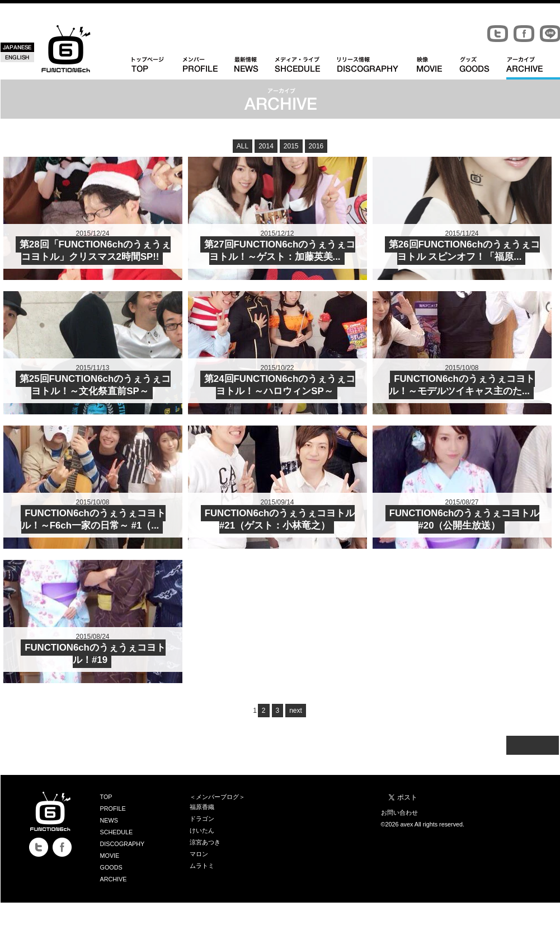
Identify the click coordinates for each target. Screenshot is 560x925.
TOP (106, 797)
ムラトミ (202, 866)
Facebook (524, 34)
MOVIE (110, 856)
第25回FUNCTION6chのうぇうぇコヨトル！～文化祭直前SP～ (95, 385)
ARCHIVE (114, 879)
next (296, 711)
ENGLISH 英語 (17, 57)
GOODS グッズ (483, 68)
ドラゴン (202, 819)
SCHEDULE (117, 832)
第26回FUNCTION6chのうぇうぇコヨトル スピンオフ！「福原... (464, 251)
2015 (291, 146)
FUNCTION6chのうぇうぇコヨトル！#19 (95, 654)
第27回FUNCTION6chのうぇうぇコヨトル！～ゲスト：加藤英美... (280, 251)
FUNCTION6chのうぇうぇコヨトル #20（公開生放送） (465, 519)
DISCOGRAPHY (123, 844)
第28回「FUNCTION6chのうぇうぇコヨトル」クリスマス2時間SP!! (95, 251)
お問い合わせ (399, 812)
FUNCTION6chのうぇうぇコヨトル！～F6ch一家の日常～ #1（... (93, 519)
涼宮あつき (205, 842)
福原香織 (202, 807)
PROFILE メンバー (209, 68)
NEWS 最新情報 (255, 68)
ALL (243, 146)
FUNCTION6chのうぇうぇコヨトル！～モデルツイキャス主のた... (462, 385)
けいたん (202, 830)
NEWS (109, 820)
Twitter (498, 34)
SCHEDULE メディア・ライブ (306, 68)
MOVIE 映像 (438, 68)
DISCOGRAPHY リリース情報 (377, 68)
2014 (266, 146)
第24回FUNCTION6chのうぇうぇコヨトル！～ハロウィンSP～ (280, 385)
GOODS (111, 867)
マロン (199, 854)
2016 (316, 146)
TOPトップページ (157, 68)
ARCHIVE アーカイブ (533, 68)
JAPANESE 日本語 (17, 47)
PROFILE (113, 809)
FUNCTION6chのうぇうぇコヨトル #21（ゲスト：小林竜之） (280, 519)
